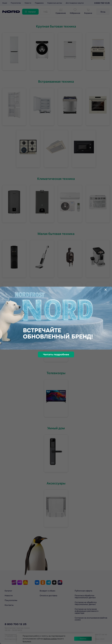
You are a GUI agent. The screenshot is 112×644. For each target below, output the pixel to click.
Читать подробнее (56, 354)
